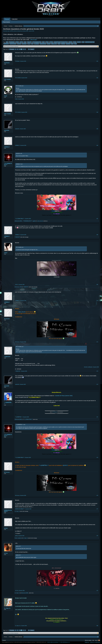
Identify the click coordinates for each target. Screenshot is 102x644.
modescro (20, 538)
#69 (97, 284)
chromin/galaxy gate (37, 42)
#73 (97, 384)
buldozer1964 (25, 31)
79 (29, 49)
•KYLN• (6, 553)
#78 (97, 536)
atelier (17, 42)
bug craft (29, 42)
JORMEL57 (7, 147)
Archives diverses (13, 31)
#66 (97, 145)
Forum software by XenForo (13, 642)
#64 (97, 112)
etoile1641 (7, 130)
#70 (97, 301)
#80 (97, 626)
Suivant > (32, 49)
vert (75, 44)
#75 (97, 457)
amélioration (12, 42)
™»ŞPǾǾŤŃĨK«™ (8, 403)
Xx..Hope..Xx (17, 511)
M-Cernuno (17, 287)
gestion (79, 42)
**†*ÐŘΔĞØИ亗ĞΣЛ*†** (28, 221)
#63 (97, 99)
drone (75, 42)
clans (47, 42)
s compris (36, 44)
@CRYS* (65, 465)
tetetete (63, 44)
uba (72, 44)
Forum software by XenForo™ (35, 642)
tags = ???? (54, 44)
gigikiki (34, 221)
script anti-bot (43, 44)
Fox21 (16, 538)
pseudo (19, 44)
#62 (97, 78)
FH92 (21, 287)
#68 (97, 235)
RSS (99, 640)
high (83, 42)
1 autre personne (40, 221)
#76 (97, 495)
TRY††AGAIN (7, 79)
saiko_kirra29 (22, 312)
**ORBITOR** (17, 237)
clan (43, 42)
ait (7, 42)
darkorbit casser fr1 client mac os (61, 42)
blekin (21, 42)
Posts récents (6, 22)
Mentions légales (88, 640)
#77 (97, 509)
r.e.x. (29, 44)
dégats (70, 42)
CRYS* (6, 253)
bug (25, 42)
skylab (49, 44)
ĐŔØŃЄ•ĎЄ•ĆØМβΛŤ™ (8, 511)
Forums (7, 19)
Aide (93, 640)
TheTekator (7, 63)
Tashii (6, 96)
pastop (6, 528)
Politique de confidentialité (95, 642)
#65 (97, 129)
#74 (97, 417)
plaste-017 (6, 44)
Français (4, 640)
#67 (97, 219)
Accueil (96, 640)
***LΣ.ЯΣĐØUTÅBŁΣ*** (8, 164)
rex (32, 44)
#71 (97, 342)
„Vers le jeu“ (34, 40)
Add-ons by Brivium (59, 642)
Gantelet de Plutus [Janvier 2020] (64, 396)
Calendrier (15, 19)
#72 (97, 371)
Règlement (87, 642)
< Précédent (12, 49)
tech (59, 44)
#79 (97, 591)
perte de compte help (90, 42)
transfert (68, 44)
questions (24, 44)
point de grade (13, 44)
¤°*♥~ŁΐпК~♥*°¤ (55, 412)
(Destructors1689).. (19, 221)
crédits (51, 42)
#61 (97, 61)
